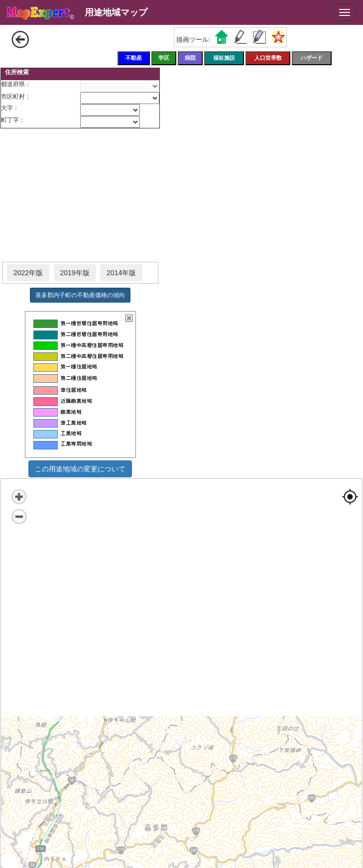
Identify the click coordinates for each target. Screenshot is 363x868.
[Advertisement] (80, 196)
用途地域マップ (116, 12)
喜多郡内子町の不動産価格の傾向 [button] (80, 295)
